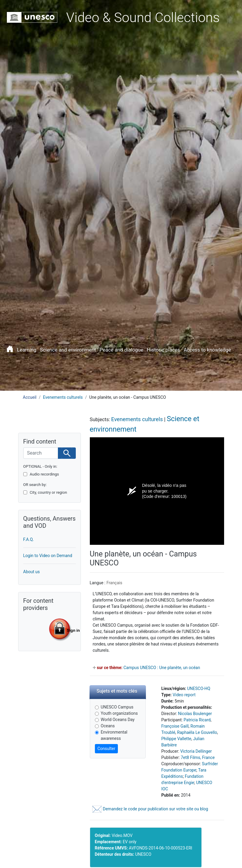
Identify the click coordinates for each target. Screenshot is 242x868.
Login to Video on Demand (48, 556)
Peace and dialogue (121, 350)
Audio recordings (44, 474)
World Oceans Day (118, 720)
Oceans (108, 726)
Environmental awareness (114, 735)
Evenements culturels (63, 397)
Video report (184, 695)
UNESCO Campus (117, 707)
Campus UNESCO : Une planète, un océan (162, 668)
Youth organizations (119, 713)
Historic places (163, 350)
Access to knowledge (207, 350)
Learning (27, 350)
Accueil (30, 397)
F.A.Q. (29, 539)
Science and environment (68, 350)
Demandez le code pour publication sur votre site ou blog (150, 809)
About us (32, 572)
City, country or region (48, 492)
